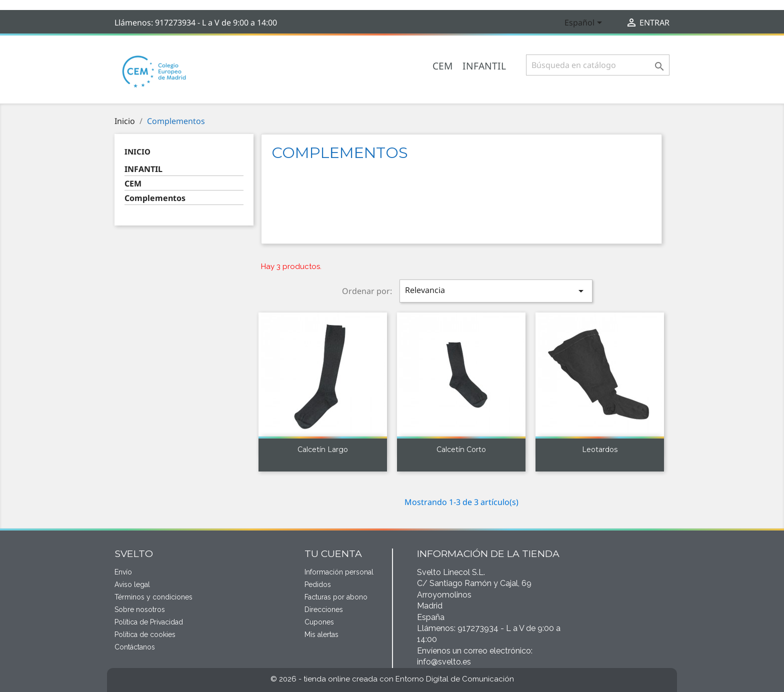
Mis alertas (321, 634)
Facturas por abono (336, 597)
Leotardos (600, 449)
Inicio (137, 151)
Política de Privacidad (149, 622)
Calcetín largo (323, 449)
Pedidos (318, 584)
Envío (123, 572)
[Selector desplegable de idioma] (585, 23)
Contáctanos (135, 647)
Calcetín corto (461, 449)
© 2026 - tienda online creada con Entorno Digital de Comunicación (392, 679)
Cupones (319, 622)
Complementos (155, 198)
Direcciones (324, 609)
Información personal (339, 572)
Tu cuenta (333, 553)
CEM (442, 66)
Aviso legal (132, 584)
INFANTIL (484, 66)
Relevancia (496, 291)
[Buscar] (598, 65)
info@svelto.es (444, 662)
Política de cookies (145, 634)
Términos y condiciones (153, 597)
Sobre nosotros (140, 609)
